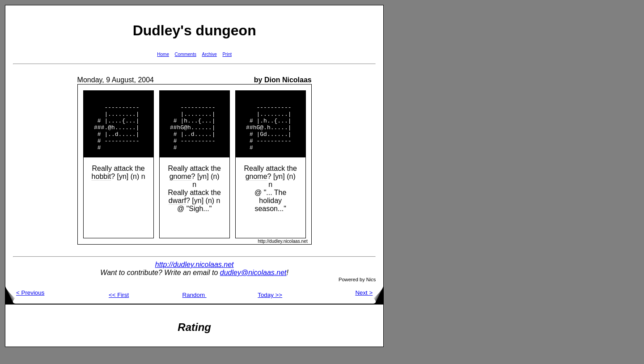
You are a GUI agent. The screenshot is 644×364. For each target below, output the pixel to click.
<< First (119, 307)
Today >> (270, 307)
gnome (180, 188)
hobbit (102, 188)
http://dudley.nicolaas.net (195, 277)
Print (227, 54)
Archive (210, 54)
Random (195, 307)
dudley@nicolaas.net (253, 285)
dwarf (177, 213)
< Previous (25, 305)
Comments (186, 54)
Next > (369, 305)
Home (163, 54)
